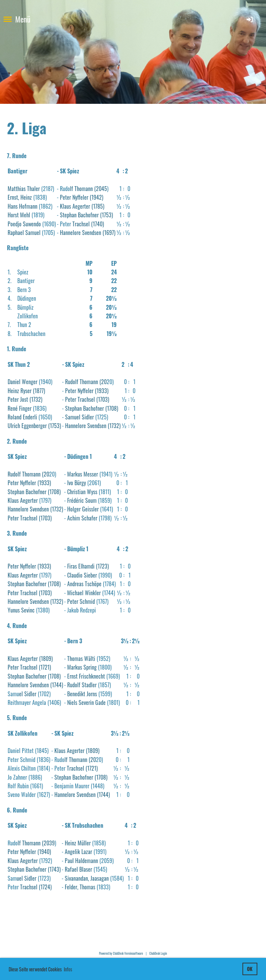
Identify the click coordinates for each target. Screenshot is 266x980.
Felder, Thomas (80, 887)
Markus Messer (83, 474)
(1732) (35, 399)
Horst (13, 215)
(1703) (102, 399)
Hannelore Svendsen (81, 233)
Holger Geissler (83, 509)
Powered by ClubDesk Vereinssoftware (121, 953)
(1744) (56, 685)
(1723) (102, 566)
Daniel (14, 382)
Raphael (16, 233)
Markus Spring (82, 667)
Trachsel (81, 224)
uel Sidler (26, 878)
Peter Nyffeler (74, 197)
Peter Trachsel (80, 399)
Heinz (13, 391)
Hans (13, 206)
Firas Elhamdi (81, 566)
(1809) (45, 659)
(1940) (43, 852)
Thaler (34, 189)
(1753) (106, 215)
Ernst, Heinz (20, 197)
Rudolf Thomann (82, 382)
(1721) (44, 667)
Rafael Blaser (78, 869)
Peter (13, 399)
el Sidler (28, 694)
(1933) (101, 391)
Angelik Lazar (78, 852)
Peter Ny (16, 566)
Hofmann (28, 206)
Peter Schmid (81, 601)
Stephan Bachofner (79, 215)
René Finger (20, 408)
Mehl (25, 215)
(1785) (97, 206)
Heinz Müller (78, 843)
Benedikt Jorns (82, 694)
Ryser (25, 391)
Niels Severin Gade (86, 702)
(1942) (96, 197)
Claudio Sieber (82, 575)
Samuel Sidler (79, 417)
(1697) (108, 233)
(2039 (48, 843)
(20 (102, 382)
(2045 (100, 189)
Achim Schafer (82, 518)
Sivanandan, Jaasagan (87, 878)
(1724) (45, 887)
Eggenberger (33, 426)
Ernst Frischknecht (86, 676)
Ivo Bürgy (77, 483)
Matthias (17, 189)
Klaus (65, 206)
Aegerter (81, 206)
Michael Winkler (84, 593)
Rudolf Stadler (82, 685)
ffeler (30, 566)
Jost (23, 399)
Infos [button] (68, 969)
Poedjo (15, 224)
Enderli (29, 417)
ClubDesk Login (158, 953)
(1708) (111, 408)
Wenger (30, 382)
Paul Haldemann (81, 861)
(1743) (54, 869)
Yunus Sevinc (21, 610)
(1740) (97, 224)
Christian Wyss (82, 492)
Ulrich (14, 426)
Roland (15, 417)
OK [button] (250, 969)
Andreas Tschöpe (84, 584)
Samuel (32, 233)
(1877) (38, 391)
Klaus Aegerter (23, 500)
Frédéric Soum (82, 500)
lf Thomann (81, 189)
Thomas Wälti (81, 659)
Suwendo (32, 224)
